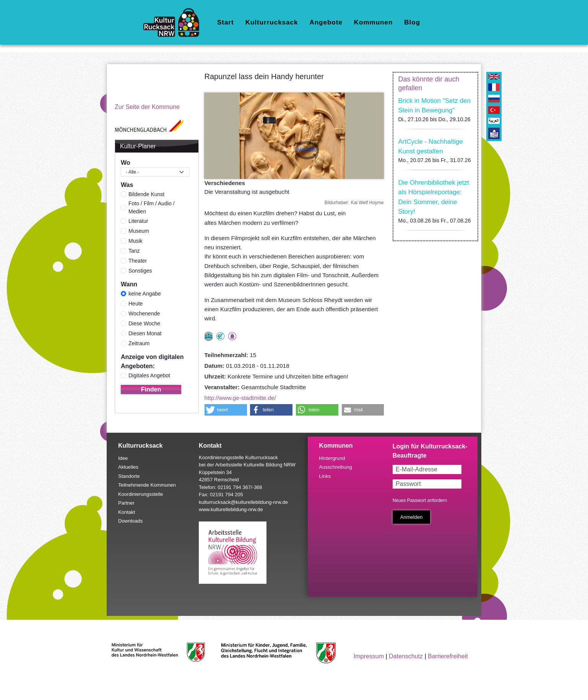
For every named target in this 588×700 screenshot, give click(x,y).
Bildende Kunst (146, 194)
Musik (136, 241)
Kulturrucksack (272, 22)
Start (226, 22)
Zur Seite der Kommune (147, 107)
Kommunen (374, 22)
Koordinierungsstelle (141, 494)
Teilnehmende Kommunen (147, 485)
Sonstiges (140, 271)
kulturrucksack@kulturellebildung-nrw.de (243, 502)
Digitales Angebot (149, 375)
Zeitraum (139, 343)
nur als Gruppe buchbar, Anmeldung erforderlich (209, 336)
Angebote (326, 22)
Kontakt (127, 512)
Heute (136, 304)
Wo (126, 163)
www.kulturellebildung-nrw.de (231, 509)
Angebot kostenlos (220, 336)
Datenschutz (406, 656)
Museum (139, 231)
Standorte (129, 476)
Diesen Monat (145, 333)
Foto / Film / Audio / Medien (152, 207)
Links (325, 476)
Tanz (134, 251)
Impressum (369, 656)
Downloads (130, 521)
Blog (412, 22)
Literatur (138, 221)
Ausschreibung (336, 467)
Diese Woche (144, 323)
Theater (138, 261)
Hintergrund (332, 458)
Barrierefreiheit (448, 656)
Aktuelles (128, 467)
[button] (226, 410)
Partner (126, 503)
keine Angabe (145, 294)
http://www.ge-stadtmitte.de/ (240, 398)
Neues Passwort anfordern (420, 500)
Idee (123, 458)
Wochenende (144, 313)
